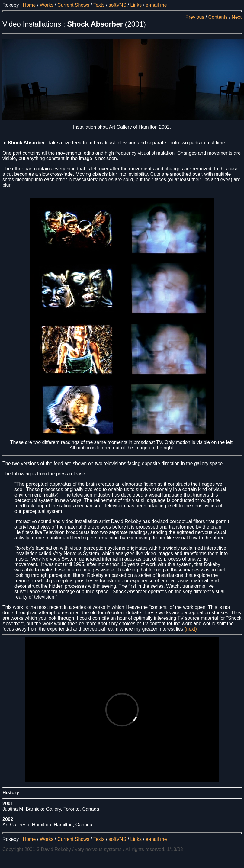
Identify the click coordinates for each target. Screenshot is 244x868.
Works (47, 5)
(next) (191, 629)
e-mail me (156, 5)
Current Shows (73, 5)
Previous (195, 17)
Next (237, 17)
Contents (218, 17)
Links (136, 5)
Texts (99, 5)
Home (29, 5)
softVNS (118, 5)
